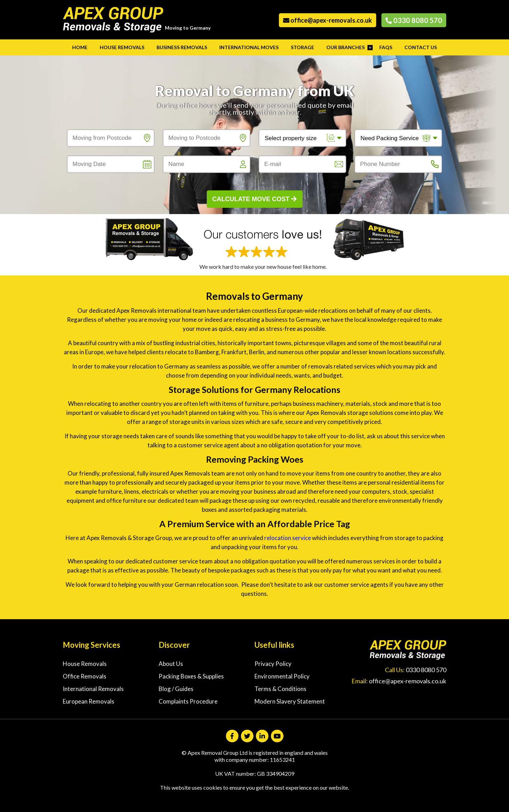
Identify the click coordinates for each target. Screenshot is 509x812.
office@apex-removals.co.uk (328, 20)
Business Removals (182, 47)
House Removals (122, 47)
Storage (302, 47)
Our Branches (345, 47)
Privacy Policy (273, 664)
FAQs (386, 47)
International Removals (93, 689)
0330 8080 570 (414, 20)
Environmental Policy (282, 676)
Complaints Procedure (188, 701)
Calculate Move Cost (255, 199)
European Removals (89, 701)
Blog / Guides (176, 689)
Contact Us (421, 47)
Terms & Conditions (280, 689)
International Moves (249, 47)
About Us (171, 664)
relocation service (288, 538)
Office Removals (85, 676)
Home (80, 47)
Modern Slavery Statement (290, 701)
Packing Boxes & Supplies (191, 676)
